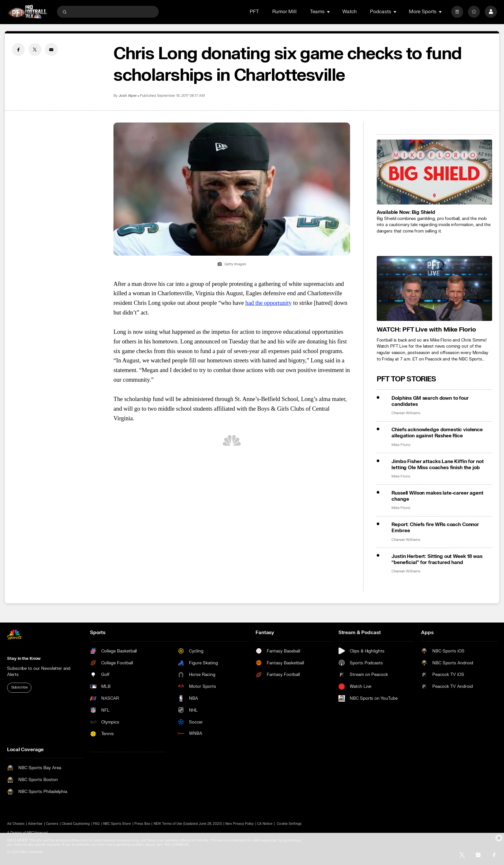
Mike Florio (401, 445)
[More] (457, 12)
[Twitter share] (35, 50)
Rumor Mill (284, 12)
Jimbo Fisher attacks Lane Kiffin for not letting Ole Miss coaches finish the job (437, 465)
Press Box (142, 824)
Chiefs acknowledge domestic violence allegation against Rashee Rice (437, 433)
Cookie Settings (289, 824)
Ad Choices (16, 824)
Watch (350, 12)
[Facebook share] (18, 50)
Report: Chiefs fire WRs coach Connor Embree (435, 528)
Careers (52, 824)
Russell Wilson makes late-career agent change (437, 496)
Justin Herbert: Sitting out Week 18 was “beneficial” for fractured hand (437, 560)
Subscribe (19, 687)
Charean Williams (406, 413)
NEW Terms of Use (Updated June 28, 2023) (188, 824)
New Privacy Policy (239, 824)
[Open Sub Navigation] (329, 12)
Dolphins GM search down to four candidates (430, 401)
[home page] (27, 12)
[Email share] (51, 50)
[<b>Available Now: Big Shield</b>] (434, 172)
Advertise (35, 824)
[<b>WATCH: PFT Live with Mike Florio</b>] (434, 288)
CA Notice (265, 824)
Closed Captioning (76, 824)
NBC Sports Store (117, 824)
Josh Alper (128, 96)
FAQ (96, 824)
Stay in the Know (24, 658)
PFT (254, 12)
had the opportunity (268, 303)
